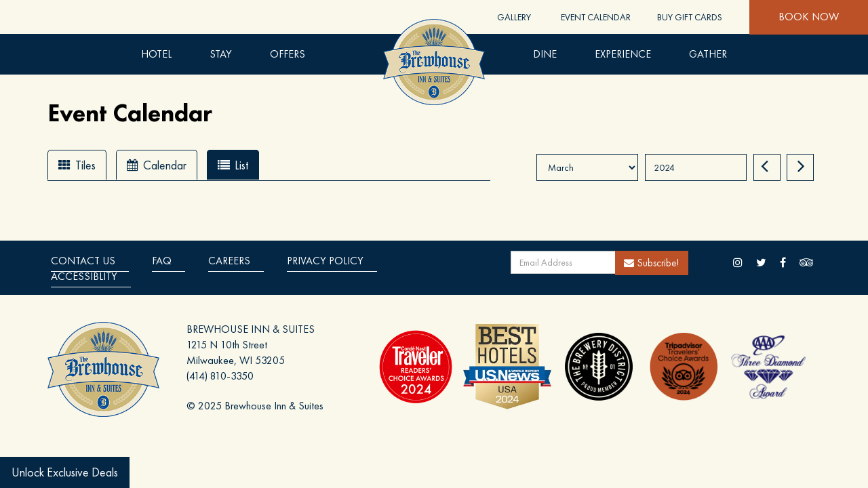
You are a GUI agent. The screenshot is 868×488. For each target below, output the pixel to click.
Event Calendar (596, 17)
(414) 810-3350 (220, 376)
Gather (708, 54)
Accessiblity (84, 276)
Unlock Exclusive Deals (65, 472)
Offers (288, 54)
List (233, 165)
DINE (545, 54)
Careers (229, 261)
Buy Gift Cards (690, 17)
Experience (623, 54)
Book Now (809, 17)
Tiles (77, 165)
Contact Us (83, 261)
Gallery (514, 17)
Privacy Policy (325, 261)
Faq (162, 261)
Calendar (157, 165)
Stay (221, 54)
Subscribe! (652, 263)
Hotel (156, 54)
